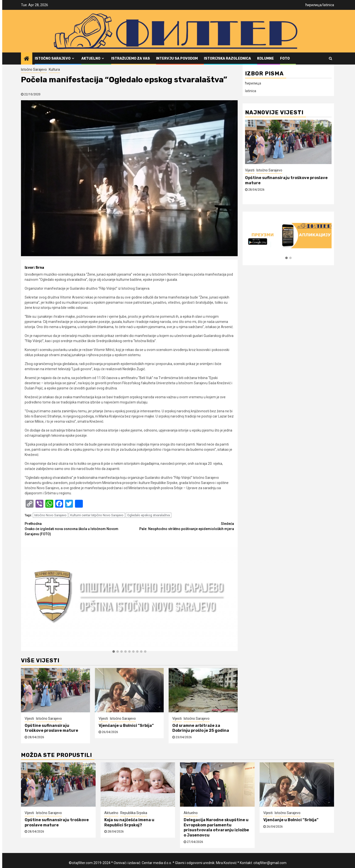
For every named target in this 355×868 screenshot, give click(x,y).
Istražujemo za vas (131, 58)
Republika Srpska (134, 813)
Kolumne (266, 58)
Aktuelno (91, 58)
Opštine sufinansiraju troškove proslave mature (51, 728)
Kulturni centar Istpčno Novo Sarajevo (97, 515)
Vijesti (29, 718)
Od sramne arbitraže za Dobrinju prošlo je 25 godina (201, 728)
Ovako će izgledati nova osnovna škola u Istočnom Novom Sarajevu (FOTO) (77, 529)
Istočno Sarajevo (53, 58)
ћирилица (313, 5)
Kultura (54, 69)
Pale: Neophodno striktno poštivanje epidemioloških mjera (182, 526)
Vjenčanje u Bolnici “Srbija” (126, 726)
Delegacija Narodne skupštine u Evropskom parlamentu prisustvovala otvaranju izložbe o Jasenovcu (216, 827)
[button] (114, 652)
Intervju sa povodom (177, 58)
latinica (328, 5)
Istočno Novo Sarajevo (50, 515)
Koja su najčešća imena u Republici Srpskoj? (129, 822)
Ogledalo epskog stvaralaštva (149, 515)
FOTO (285, 58)
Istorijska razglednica (227, 58)
